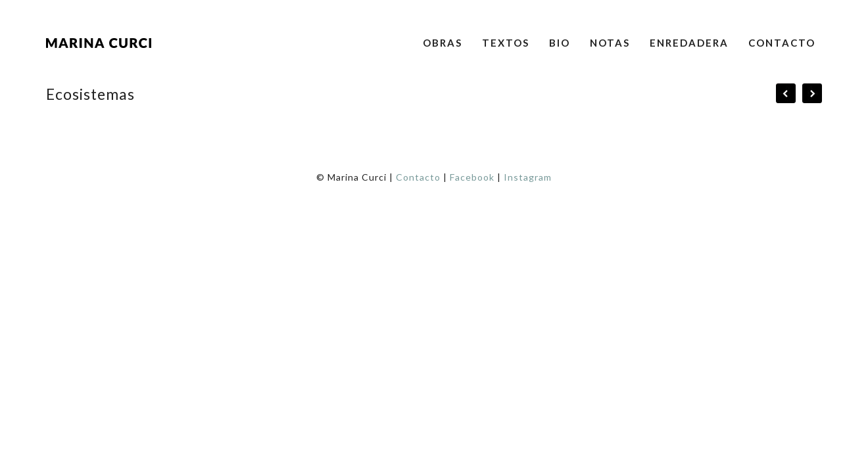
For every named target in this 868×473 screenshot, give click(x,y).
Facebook (472, 177)
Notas (610, 43)
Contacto (782, 43)
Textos (506, 43)
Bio (560, 43)
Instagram (528, 177)
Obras (443, 43)
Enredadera (689, 43)
